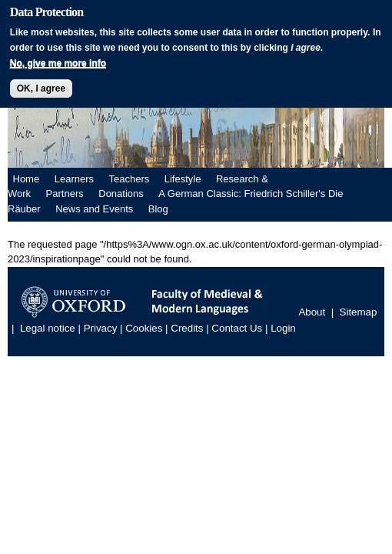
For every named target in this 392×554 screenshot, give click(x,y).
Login (283, 329)
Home (27, 179)
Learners (74, 179)
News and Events (94, 209)
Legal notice (48, 329)
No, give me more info (58, 63)
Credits (187, 329)
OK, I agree (41, 88)
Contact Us (237, 329)
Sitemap (359, 313)
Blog (158, 209)
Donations (121, 194)
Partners (65, 194)
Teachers (130, 179)
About (312, 313)
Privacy (101, 329)
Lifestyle (183, 179)
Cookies (144, 329)
